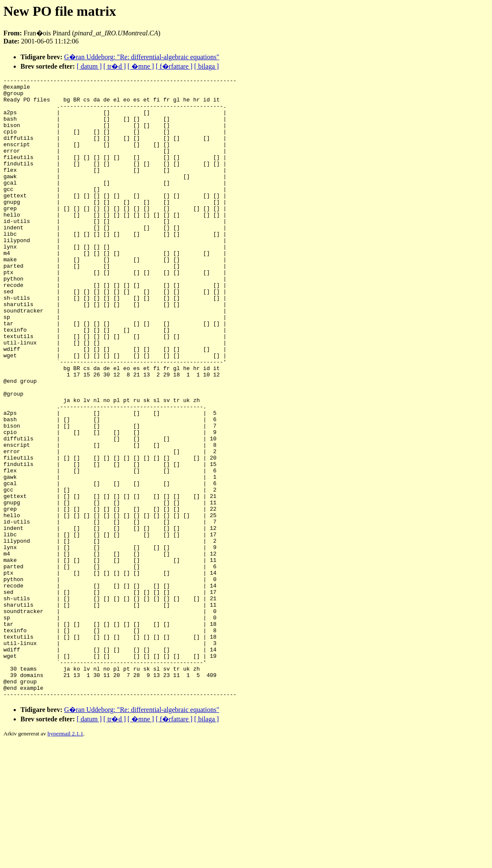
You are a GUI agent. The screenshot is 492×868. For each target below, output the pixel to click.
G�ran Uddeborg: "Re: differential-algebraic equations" (141, 57)
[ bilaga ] (207, 66)
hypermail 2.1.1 (65, 858)
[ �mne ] (141, 66)
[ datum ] (89, 66)
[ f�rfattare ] (174, 66)
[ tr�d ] (114, 66)
